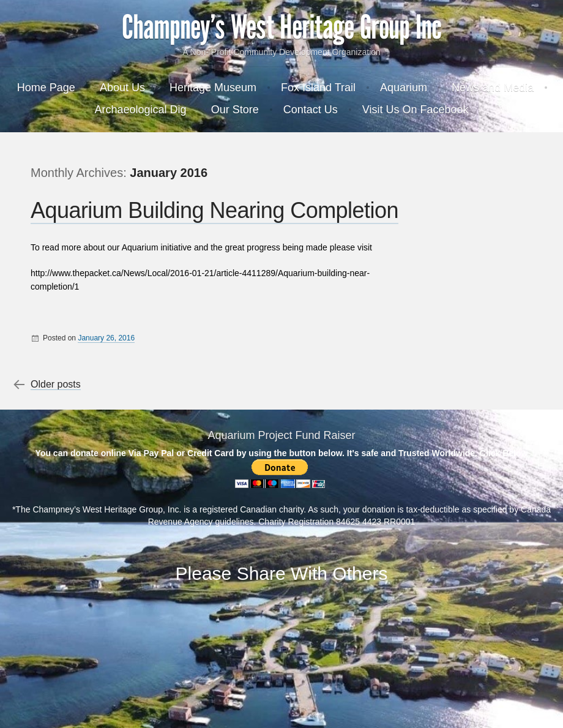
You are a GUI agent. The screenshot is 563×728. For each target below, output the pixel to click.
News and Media (493, 88)
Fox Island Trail (318, 88)
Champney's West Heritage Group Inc (281, 28)
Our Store (235, 110)
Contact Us (311, 110)
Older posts (56, 385)
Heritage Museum (213, 88)
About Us (122, 88)
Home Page (46, 88)
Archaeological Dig (141, 110)
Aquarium (404, 88)
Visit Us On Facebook (416, 110)
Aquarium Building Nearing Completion (214, 210)
